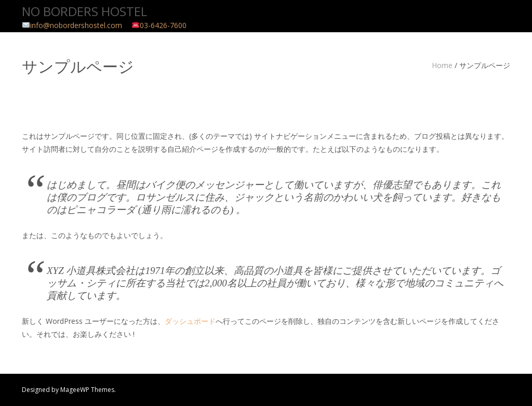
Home (442, 65)
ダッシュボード (190, 321)
